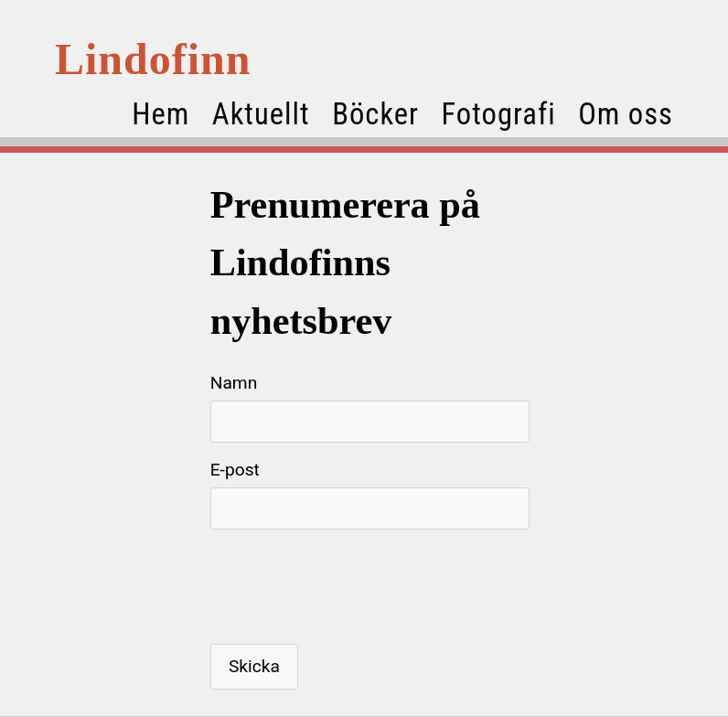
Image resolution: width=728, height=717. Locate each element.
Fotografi (498, 114)
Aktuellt (261, 114)
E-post (235, 470)
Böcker (375, 114)
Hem (161, 114)
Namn (234, 383)
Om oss (626, 114)
